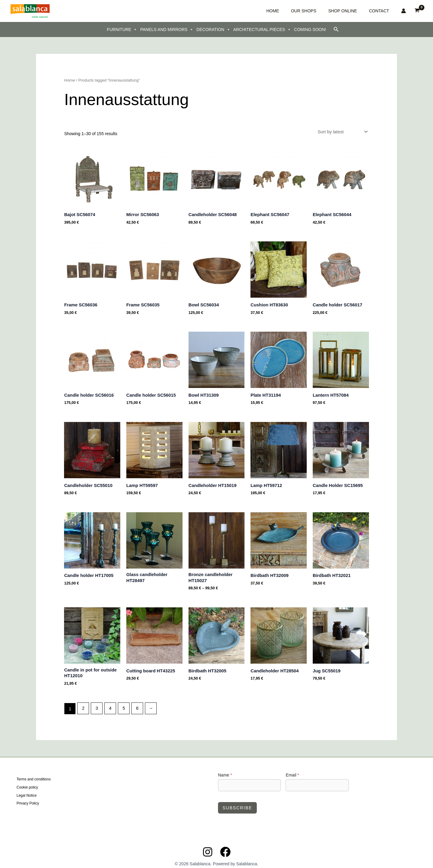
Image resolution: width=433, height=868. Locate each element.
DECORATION (213, 29)
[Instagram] (208, 846)
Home (69, 80)
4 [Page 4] (109, 703)
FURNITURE (122, 29)
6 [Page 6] (134, 703)
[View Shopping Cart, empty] (417, 11)
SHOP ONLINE (355, 11)
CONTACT (382, 11)
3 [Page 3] (96, 703)
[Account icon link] (404, 11)
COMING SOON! (310, 29)
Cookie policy (27, 782)
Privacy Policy (28, 797)
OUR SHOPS (325, 11)
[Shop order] (344, 131)
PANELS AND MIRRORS (167, 29)
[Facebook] (225, 846)
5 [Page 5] (122, 703)
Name (225, 769)
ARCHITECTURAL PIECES (262, 29)
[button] (336, 29)
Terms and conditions (34, 774)
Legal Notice (27, 789)
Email (292, 769)
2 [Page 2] (83, 703)
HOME (303, 11)
